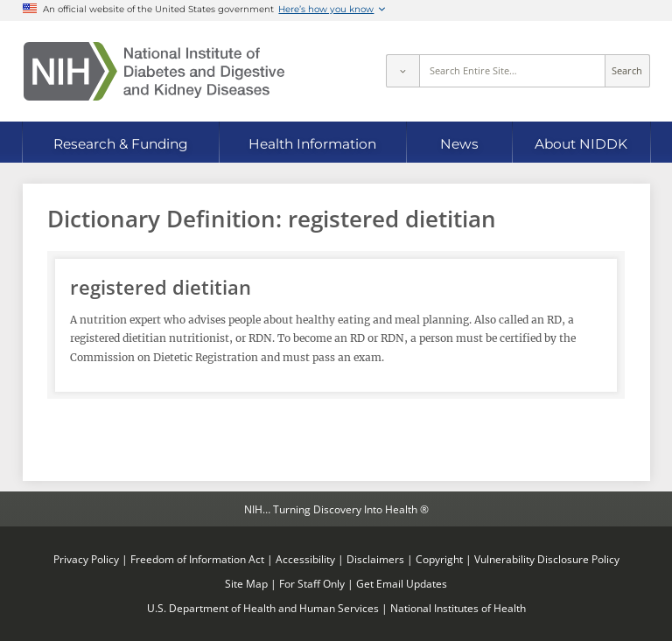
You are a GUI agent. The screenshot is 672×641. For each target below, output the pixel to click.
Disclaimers (375, 559)
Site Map (246, 583)
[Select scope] (402, 71)
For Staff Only (312, 583)
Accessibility (305, 559)
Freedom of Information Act (197, 559)
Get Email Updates (402, 583)
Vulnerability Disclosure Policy (547, 559)
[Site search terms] (512, 71)
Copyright (439, 559)
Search (627, 71)
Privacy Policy (86, 559)
